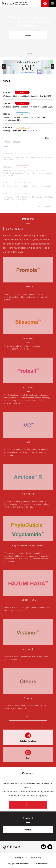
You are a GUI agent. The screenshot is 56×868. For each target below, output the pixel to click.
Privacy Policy (21, 857)
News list (48, 138)
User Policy (36, 857)
